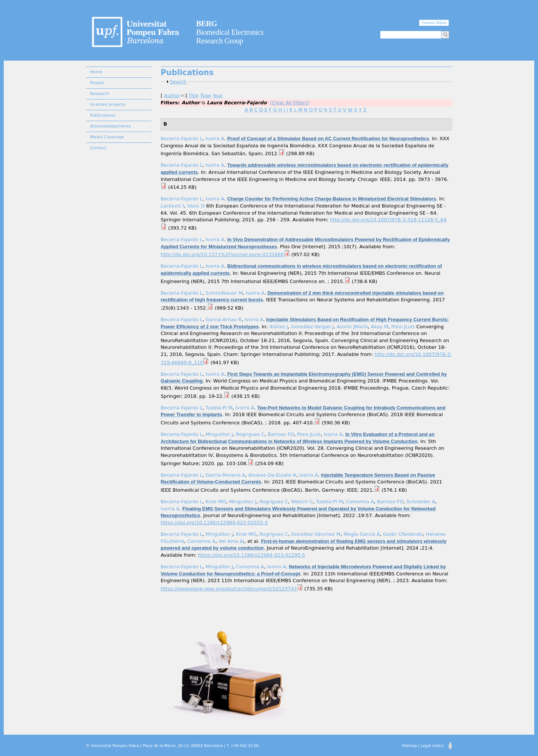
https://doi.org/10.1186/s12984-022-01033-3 (214, 523)
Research (100, 94)
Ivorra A (215, 139)
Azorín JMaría (352, 327)
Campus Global (434, 23)
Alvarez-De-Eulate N (272, 475)
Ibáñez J (279, 327)
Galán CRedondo (403, 534)
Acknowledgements (110, 126)
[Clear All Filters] (290, 103)
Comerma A (360, 502)
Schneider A (421, 502)
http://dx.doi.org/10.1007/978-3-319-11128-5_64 (388, 220)
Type (206, 96)
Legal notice (432, 746)
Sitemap (409, 746)
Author (172, 96)
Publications (103, 115)
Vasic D (196, 206)
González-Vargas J (312, 327)
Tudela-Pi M (219, 408)
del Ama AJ (231, 541)
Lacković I (172, 206)
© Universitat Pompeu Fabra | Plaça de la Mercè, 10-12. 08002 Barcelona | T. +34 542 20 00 (172, 746)
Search (178, 82)
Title (193, 96)
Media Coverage (107, 137)
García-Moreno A (225, 475)
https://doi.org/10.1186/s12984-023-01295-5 (251, 555)
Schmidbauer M (224, 293)
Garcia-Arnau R (223, 319)
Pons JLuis (403, 327)
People (97, 83)
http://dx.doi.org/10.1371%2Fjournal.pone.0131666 (222, 254)
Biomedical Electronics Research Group (230, 32)
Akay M (380, 327)
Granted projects (108, 105)
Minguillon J (219, 434)
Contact (98, 148)
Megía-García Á (362, 534)
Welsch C (302, 502)
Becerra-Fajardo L (182, 139)
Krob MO (216, 502)
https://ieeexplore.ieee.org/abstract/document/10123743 (229, 589)
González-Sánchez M (316, 534)
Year (218, 96)
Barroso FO (281, 434)
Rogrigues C (251, 434)
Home (96, 72)
